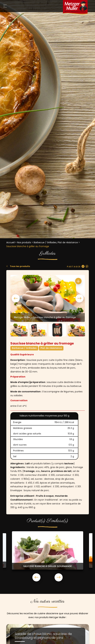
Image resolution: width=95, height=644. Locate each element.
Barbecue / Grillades (24, 348)
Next (79, 298)
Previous (16, 298)
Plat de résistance (51, 348)
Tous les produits (20, 266)
